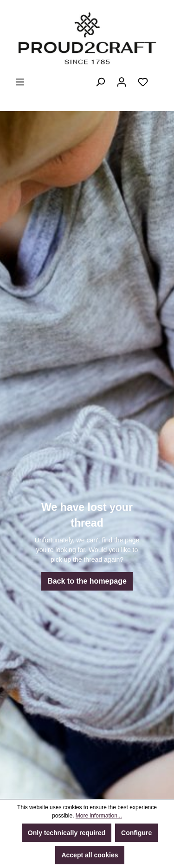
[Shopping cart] (159, 78)
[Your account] (122, 82)
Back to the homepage (87, 581)
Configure (136, 833)
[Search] (100, 82)
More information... (99, 816)
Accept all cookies (90, 855)
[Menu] (20, 82)
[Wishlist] (143, 82)
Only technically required (67, 833)
